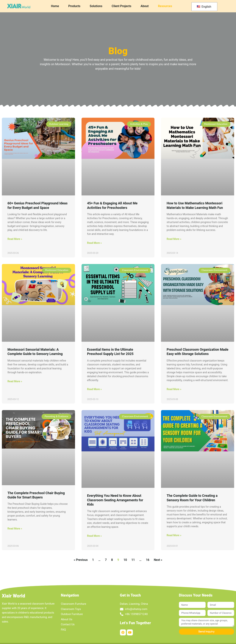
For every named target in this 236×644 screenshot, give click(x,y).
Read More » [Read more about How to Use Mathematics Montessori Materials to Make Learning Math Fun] (174, 239)
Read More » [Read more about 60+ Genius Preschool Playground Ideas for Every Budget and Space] (15, 239)
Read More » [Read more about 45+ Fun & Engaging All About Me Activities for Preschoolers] (94, 243)
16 (148, 560)
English (204, 7)
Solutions (96, 6)
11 (133, 560)
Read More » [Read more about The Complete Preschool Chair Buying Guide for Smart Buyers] (15, 529)
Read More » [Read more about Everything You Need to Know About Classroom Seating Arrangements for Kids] (94, 536)
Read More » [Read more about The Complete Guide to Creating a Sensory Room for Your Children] (174, 535)
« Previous (81, 560)
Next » (158, 560)
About (145, 6)
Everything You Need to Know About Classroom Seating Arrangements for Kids (115, 500)
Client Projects (121, 6)
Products (74, 6)
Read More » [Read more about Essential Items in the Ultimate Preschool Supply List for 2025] (94, 389)
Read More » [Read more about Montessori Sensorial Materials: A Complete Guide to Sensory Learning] (15, 381)
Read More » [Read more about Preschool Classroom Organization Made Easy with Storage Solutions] (174, 389)
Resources (165, 6)
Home (55, 6)
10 (125, 560)
